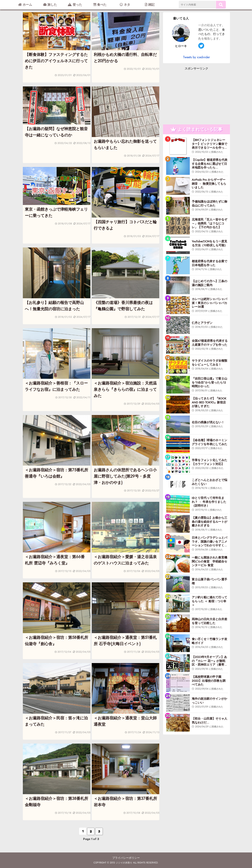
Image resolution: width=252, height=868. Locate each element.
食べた (100, 5)
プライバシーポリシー (126, 858)
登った (75, 5)
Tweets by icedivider (196, 57)
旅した (50, 5)
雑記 (150, 5)
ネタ (125, 5)
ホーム (25, 5)
